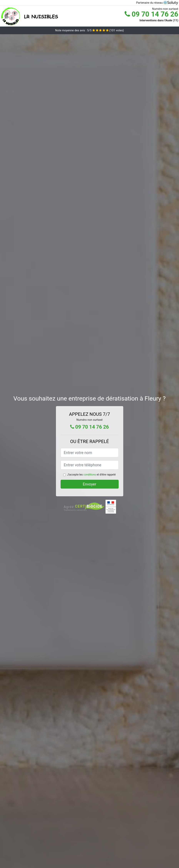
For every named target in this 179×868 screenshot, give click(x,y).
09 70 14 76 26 (151, 14)
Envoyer (90, 484)
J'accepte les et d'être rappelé (91, 475)
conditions (90, 475)
